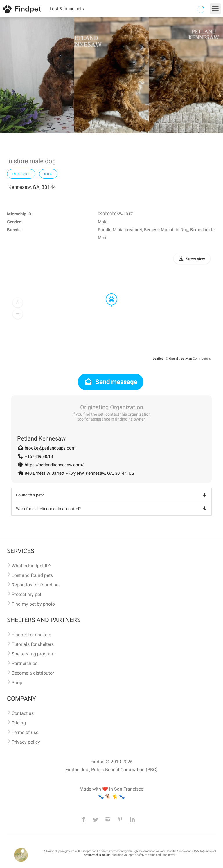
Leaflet (158, 359)
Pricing (19, 723)
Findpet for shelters (31, 635)
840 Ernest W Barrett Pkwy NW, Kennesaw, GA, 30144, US (79, 473)
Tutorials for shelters (33, 644)
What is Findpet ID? (32, 566)
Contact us (23, 713)
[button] (107, 294)
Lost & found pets (67, 9)
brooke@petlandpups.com (50, 448)
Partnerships (25, 663)
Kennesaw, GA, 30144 (32, 187)
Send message (111, 382)
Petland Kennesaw (41, 438)
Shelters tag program (33, 654)
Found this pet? (112, 495)
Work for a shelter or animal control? (112, 509)
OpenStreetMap (180, 359)
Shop (17, 683)
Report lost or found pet (36, 585)
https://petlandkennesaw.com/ (54, 465)
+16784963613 (39, 456)
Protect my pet (26, 594)
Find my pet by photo (33, 604)
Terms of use (25, 732)
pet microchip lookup (97, 855)
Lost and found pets (32, 575)
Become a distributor (33, 673)
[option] (37, 75)
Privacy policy (26, 742)
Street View (195, 259)
